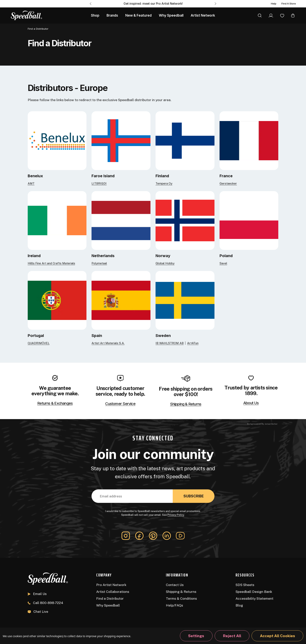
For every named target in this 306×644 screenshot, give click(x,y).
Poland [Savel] (226, 256)
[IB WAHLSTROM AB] (185, 300)
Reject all (232, 636)
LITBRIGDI (99, 183)
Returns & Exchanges (55, 404)
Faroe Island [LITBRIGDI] (103, 176)
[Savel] (249, 220)
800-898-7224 (45, 603)
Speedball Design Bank (254, 592)
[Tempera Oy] (185, 140)
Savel (223, 263)
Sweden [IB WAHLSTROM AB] (163, 336)
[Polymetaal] (121, 220)
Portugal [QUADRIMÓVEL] (36, 336)
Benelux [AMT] (35, 176)
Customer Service (120, 404)
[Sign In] (271, 15)
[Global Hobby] (185, 220)
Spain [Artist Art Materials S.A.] (97, 336)
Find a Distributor (110, 598)
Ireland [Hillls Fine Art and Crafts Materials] (34, 256)
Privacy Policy (176, 515)
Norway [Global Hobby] (163, 256)
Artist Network (203, 15)
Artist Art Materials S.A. (108, 343)
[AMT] (57, 140)
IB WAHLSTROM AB (170, 343)
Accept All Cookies (278, 636)
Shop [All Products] (95, 15)
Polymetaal (99, 263)
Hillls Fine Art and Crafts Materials (51, 263)
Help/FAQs (174, 605)
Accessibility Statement (254, 598)
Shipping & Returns (186, 404)
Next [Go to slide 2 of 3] (216, 4)
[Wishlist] (282, 15)
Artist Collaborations (113, 592)
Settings (196, 636)
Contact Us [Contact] (175, 585)
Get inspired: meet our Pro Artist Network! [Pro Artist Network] (153, 4)
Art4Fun (193, 343)
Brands (112, 15)
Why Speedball (108, 605)
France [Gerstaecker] (226, 176)
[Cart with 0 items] (293, 15)
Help (274, 4)
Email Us (37, 594)
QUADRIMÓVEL (39, 343)
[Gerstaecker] (249, 140)
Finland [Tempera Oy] (162, 176)
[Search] (260, 15)
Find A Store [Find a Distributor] (289, 4)
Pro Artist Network (111, 585)
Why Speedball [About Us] (171, 15)
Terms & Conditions (181, 598)
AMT (31, 183)
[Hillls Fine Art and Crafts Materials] (57, 220)
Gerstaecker (228, 183)
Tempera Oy (164, 183)
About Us (251, 403)
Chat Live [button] (38, 611)
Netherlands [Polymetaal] (103, 256)
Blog (239, 605)
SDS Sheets (245, 585)
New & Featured (138, 15)
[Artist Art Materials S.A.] (121, 300)
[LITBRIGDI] (121, 140)
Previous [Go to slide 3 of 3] (90, 4)
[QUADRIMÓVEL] (57, 300)
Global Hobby (165, 263)
